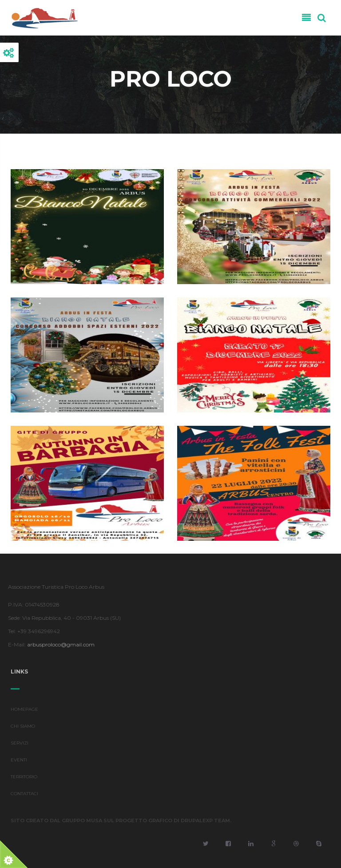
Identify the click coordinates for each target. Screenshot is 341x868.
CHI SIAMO (23, 728)
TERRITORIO (24, 779)
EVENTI (19, 762)
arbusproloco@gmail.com (59, 644)
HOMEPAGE (24, 711)
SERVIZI (20, 745)
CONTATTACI (24, 796)
